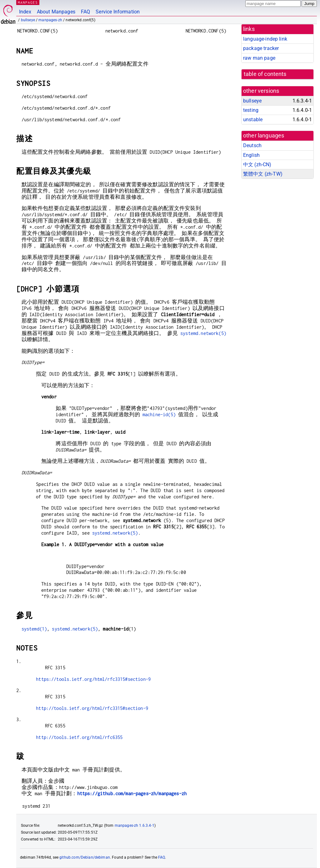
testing (251, 110)
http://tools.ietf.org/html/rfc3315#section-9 (92, 708)
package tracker (261, 48)
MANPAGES (28, 2)
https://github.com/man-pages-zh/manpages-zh (132, 793)
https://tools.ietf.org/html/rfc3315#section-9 (93, 679)
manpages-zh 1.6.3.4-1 (135, 826)
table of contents (265, 74)
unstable (253, 120)
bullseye (28, 20)
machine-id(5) (159, 414)
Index (25, 12)
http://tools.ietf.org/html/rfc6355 (79, 737)
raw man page (259, 58)
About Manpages (56, 12)
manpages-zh (50, 20)
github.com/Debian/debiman (85, 857)
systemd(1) (34, 629)
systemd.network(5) (203, 333)
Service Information (118, 12)
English (251, 155)
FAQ (85, 12)
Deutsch (252, 145)
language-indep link (265, 39)
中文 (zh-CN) (257, 165)
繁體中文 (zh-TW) (263, 174)
